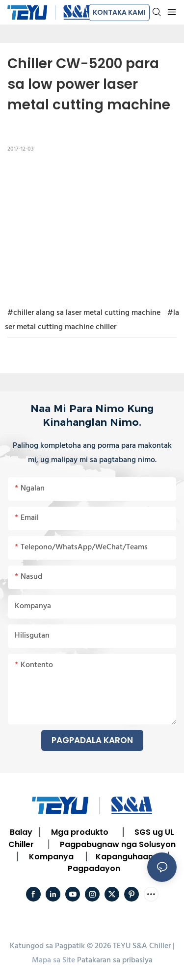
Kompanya (51, 857)
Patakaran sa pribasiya (115, 960)
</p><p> (92, 229)
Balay (21, 832)
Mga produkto (80, 832)
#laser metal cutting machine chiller (92, 320)
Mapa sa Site (53, 960)
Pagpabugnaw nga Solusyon (118, 844)
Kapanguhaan (124, 857)
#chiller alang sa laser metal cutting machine (84, 313)
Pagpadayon (94, 868)
